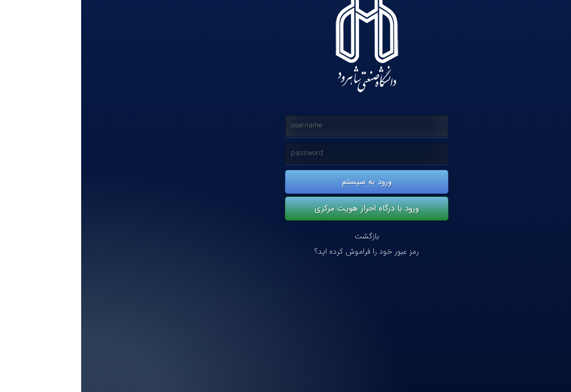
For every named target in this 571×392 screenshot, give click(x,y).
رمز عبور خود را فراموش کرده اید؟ (285, 252)
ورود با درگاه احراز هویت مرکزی (285, 209)
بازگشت (286, 237)
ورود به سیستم (286, 182)
